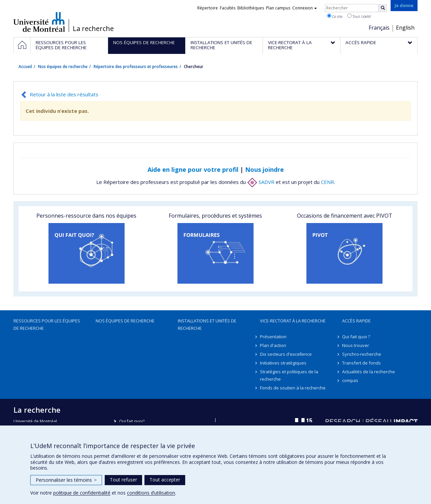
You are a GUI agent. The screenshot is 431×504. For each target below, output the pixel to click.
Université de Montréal (39, 22)
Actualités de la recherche (369, 372)
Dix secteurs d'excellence (286, 354)
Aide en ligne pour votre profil (193, 169)
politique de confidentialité (82, 493)
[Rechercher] (383, 8)
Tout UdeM (359, 16)
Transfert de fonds (361, 363)
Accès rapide (356, 321)
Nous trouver (356, 345)
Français (379, 28)
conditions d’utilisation (151, 493)
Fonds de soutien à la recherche (293, 388)
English (405, 28)
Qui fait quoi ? (356, 337)
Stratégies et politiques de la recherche (289, 375)
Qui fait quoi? (132, 421)
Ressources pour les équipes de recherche (47, 324)
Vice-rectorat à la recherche (293, 321)
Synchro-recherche (362, 354)
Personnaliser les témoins (66, 480)
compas (350, 380)
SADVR (261, 182)
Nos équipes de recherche (63, 67)
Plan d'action (273, 345)
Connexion (305, 8)
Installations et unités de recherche (207, 324)
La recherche (93, 29)
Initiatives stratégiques (283, 363)
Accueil (25, 67)
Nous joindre (264, 169)
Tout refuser (123, 480)
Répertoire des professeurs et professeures (136, 67)
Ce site (335, 16)
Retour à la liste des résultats (64, 94)
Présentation (273, 337)
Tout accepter (165, 480)
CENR (327, 182)
